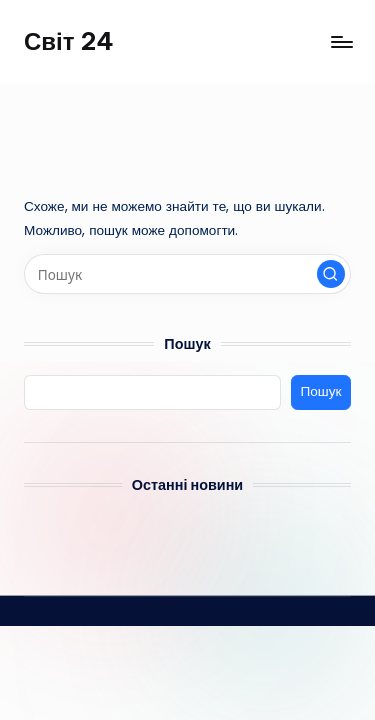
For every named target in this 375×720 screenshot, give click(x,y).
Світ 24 (69, 41)
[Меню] (341, 41)
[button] (331, 274)
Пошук (187, 344)
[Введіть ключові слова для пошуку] (187, 274)
